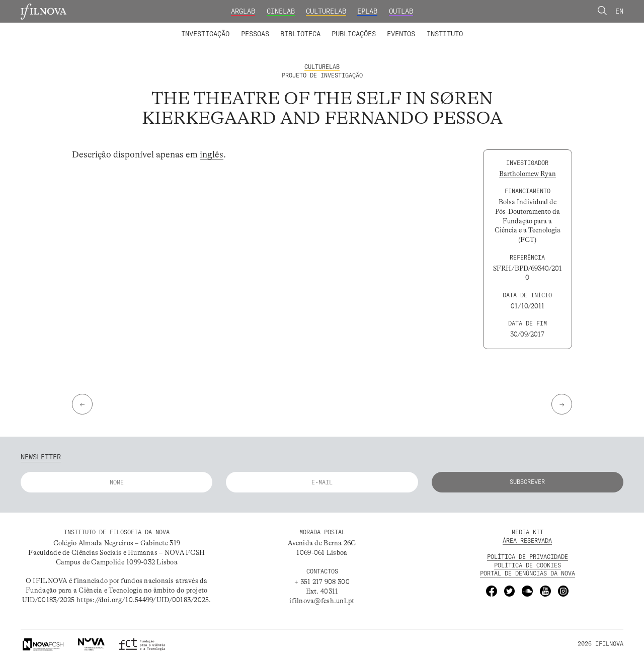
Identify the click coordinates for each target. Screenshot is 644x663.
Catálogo (281, 27)
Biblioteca (300, 34)
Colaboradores (296, 27)
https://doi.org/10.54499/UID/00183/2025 (143, 600)
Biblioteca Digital (343, 27)
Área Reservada (527, 541)
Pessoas (255, 34)
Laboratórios (158, 27)
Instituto (445, 34)
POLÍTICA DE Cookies (528, 565)
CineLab (281, 11)
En (619, 11)
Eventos (401, 34)
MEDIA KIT (528, 532)
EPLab (367, 11)
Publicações (354, 34)
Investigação (205, 34)
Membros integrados (224, 27)
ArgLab (243, 11)
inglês (212, 154)
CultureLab (326, 11)
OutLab (401, 11)
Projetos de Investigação (240, 27)
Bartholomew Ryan (528, 174)
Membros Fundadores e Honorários (394, 27)
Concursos (492, 27)
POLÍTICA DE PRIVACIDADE (528, 557)
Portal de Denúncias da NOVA (528, 573)
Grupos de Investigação (342, 27)
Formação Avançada (430, 27)
